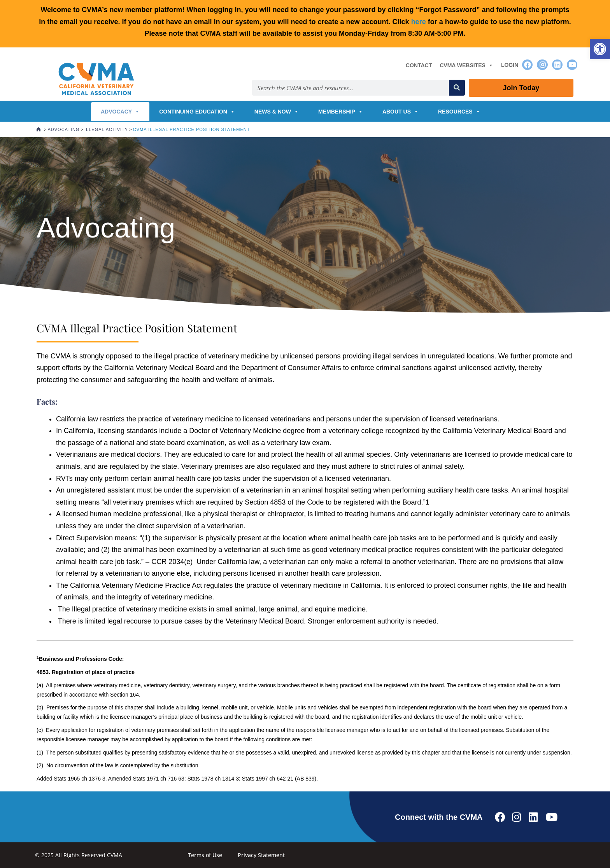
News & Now (277, 112)
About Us (401, 112)
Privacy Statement (261, 855)
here (419, 22)
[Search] (457, 88)
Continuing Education (197, 112)
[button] (600, 49)
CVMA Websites (466, 65)
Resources (459, 112)
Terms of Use (205, 855)
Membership (341, 112)
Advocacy (120, 112)
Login (510, 65)
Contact (419, 65)
